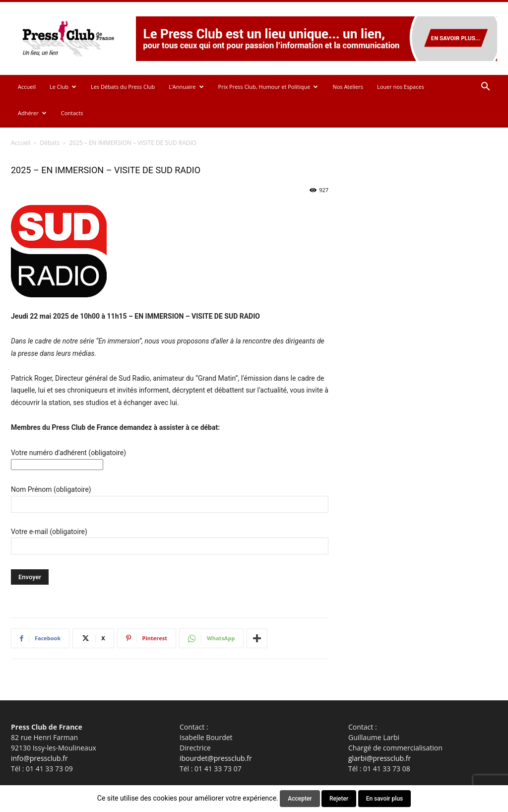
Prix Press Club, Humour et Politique (268, 87)
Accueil (27, 87)
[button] (485, 88)
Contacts (72, 113)
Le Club (63, 87)
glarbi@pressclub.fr (380, 758)
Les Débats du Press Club (123, 87)
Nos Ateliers (348, 87)
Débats (50, 143)
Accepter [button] (300, 799)
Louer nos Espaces (401, 87)
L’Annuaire (186, 87)
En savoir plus (385, 799)
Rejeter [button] (339, 799)
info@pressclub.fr (39, 758)
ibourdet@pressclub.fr (216, 758)
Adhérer (32, 113)
